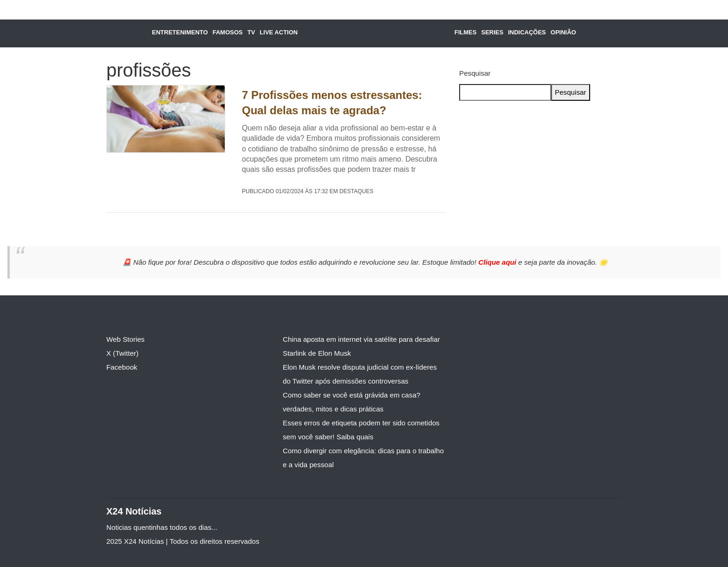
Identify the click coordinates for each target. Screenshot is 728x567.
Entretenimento (180, 32)
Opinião (563, 32)
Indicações (527, 32)
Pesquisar (475, 73)
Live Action (279, 32)
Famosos (228, 32)
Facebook (122, 367)
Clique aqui (498, 262)
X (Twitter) (122, 353)
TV (251, 32)
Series (492, 32)
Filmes (466, 32)
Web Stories (125, 339)
